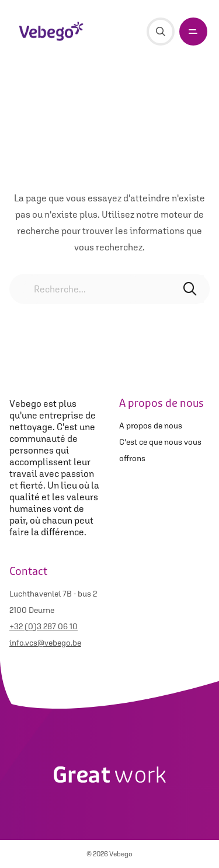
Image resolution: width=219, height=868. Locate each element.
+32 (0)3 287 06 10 (44, 626)
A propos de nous (151, 426)
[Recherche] (161, 32)
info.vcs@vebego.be (45, 643)
